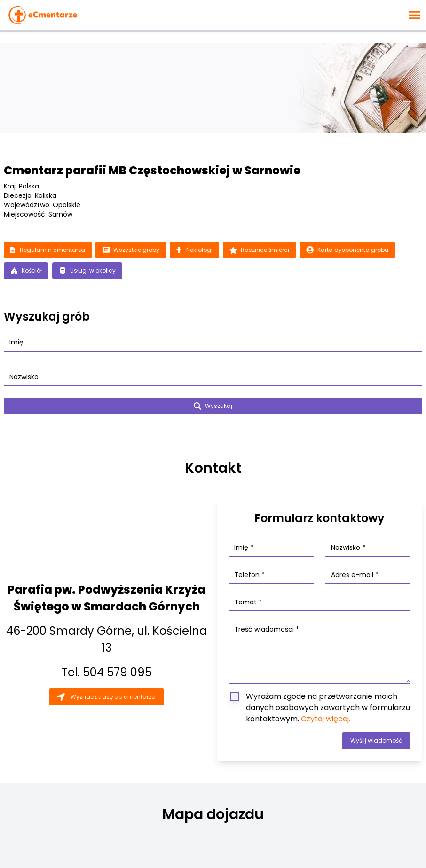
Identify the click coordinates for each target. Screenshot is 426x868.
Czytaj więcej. (326, 719)
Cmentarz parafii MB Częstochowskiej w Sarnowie (152, 170)
